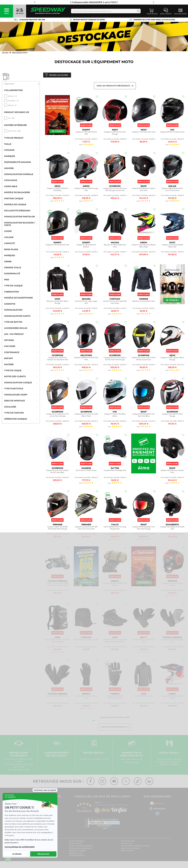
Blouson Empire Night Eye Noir (115, 246)
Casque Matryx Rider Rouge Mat (86, 190)
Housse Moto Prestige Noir (115, 471)
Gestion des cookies (130, 849)
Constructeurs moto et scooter (135, 846)
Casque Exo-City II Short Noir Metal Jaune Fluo (144, 359)
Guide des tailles (77, 842)
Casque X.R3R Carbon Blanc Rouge (172, 359)
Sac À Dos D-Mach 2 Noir (86, 471)
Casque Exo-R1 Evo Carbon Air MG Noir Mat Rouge (115, 359)
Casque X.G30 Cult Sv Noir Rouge (115, 133)
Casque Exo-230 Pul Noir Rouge (172, 416)
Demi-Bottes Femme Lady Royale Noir (115, 528)
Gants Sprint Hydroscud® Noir (172, 641)
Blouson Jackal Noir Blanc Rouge (58, 303)
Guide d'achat (76, 844)
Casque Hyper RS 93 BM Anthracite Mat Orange (58, 528)
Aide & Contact (128, 842)
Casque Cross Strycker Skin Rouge (172, 698)
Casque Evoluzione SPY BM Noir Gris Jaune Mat (86, 528)
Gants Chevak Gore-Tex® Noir (144, 641)
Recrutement (127, 851)
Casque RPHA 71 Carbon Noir (172, 132)
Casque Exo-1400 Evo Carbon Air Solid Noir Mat (58, 359)
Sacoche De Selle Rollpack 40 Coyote (115, 585)
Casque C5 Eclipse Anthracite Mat (172, 528)
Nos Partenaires (76, 856)
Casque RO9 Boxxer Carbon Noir (172, 472)
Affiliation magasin (78, 851)
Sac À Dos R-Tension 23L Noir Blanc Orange (58, 641)
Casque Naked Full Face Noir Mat (86, 359)
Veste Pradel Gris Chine (144, 696)
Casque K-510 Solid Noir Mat (57, 245)
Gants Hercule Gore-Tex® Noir (86, 698)
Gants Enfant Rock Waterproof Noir (115, 698)
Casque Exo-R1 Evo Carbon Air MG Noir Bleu (57, 472)
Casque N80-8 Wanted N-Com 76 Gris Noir (172, 190)
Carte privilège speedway (81, 846)
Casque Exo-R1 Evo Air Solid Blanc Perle (86, 416)
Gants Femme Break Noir (58, 696)
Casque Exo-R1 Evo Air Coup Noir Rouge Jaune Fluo (115, 190)
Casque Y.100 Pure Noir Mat (144, 132)
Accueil (5, 53)
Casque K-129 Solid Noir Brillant (86, 246)
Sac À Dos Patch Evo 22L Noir (86, 640)
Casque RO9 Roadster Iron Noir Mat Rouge (144, 528)
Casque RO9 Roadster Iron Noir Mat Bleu (144, 416)
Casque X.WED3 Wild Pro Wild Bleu (57, 190)
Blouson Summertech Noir (144, 302)
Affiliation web (76, 854)
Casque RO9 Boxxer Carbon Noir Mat (144, 190)
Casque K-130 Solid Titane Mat (86, 133)
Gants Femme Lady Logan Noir (86, 303)
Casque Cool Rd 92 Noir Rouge (172, 585)
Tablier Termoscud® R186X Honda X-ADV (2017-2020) (57, 585)
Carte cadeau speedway (80, 849)
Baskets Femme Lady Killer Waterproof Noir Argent (115, 641)
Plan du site (126, 844)
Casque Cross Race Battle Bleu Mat (172, 246)
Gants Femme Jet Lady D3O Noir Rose (115, 303)
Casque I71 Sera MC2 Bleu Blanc (115, 416)
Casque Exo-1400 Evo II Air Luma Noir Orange (58, 416)
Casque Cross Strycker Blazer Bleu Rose (144, 246)
